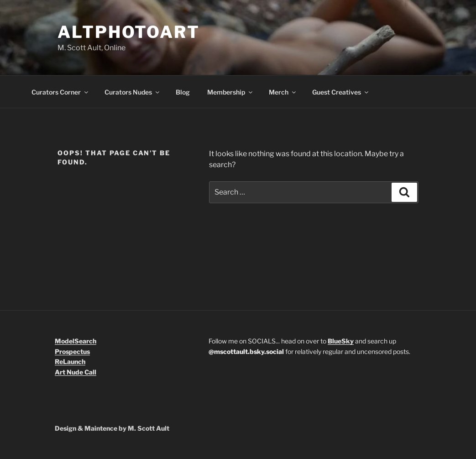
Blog (183, 92)
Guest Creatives (341, 92)
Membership (230, 92)
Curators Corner (60, 92)
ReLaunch (70, 361)
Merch (283, 92)
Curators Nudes (133, 92)
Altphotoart (129, 32)
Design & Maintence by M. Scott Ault (112, 428)
